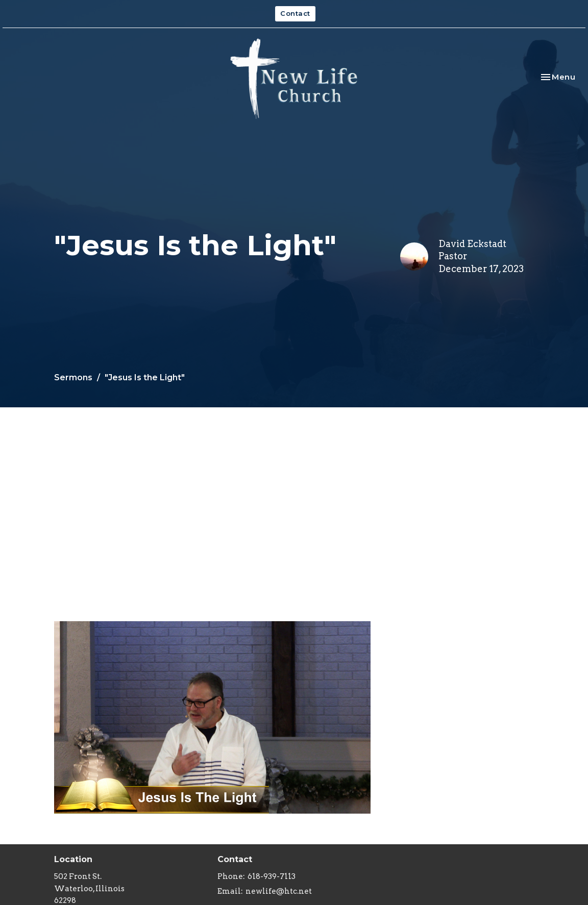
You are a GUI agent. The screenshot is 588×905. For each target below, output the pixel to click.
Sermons (73, 377)
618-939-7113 (272, 876)
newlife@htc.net (279, 891)
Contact (295, 13)
